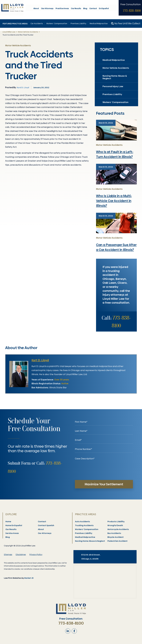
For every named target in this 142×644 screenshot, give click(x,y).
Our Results (76, 9)
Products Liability (116, 522)
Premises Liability (78, 24)
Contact (93, 9)
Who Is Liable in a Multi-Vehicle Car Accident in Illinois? (114, 201)
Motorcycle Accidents (118, 529)
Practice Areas (62, 9)
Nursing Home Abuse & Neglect (115, 77)
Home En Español (14, 525)
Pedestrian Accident (118, 541)
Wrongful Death (115, 525)
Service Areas (12, 533)
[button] (112, 24)
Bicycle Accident (116, 537)
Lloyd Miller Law (9, 32)
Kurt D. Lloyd (40, 360)
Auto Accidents (83, 522)
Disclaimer (21, 554)
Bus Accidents (114, 533)
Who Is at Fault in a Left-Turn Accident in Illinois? (115, 154)
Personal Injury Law (113, 86)
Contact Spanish (46, 525)
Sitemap (8, 554)
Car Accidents (37, 24)
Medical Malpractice (99, 24)
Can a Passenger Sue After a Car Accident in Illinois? (116, 247)
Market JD (29, 578)
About (36, 9)
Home (8, 522)
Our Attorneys (47, 9)
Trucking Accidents (84, 525)
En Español (104, 9)
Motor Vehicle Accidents (28, 32)
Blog (85, 9)
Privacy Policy (36, 554)
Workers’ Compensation (57, 24)
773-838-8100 (132, 11)
